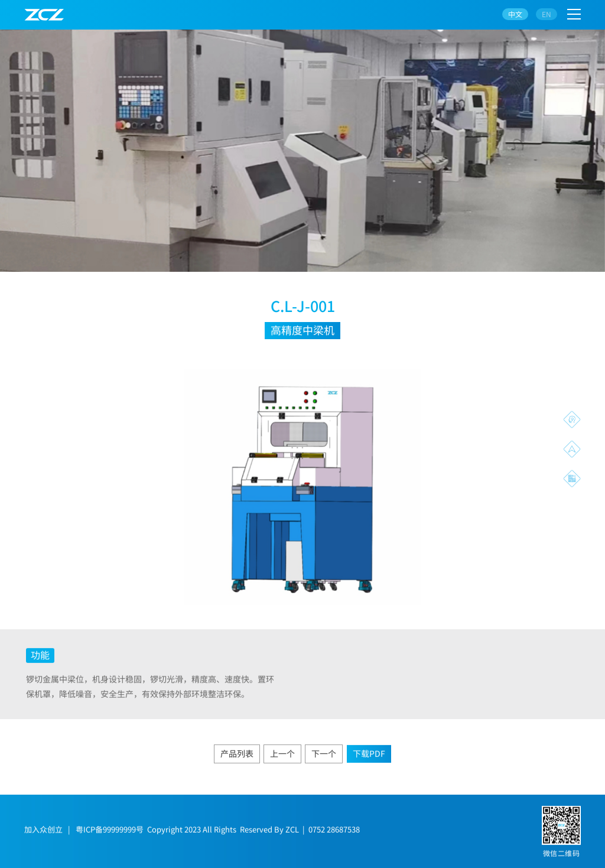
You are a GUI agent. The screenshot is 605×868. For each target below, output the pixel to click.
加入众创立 (43, 833)
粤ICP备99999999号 (110, 833)
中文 (515, 14)
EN (547, 14)
